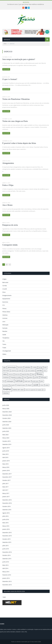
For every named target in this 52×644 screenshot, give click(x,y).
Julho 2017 (5, 484)
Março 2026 (6, 409)
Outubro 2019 (6, 441)
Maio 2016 (5, 523)
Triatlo (4, 348)
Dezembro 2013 (7, 581)
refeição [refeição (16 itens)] (29, 385)
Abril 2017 (5, 490)
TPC (4, 341)
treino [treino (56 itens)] (7, 389)
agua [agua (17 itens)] (5, 367)
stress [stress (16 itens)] (42, 385)
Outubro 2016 (6, 506)
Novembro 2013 (7, 585)
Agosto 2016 (6, 513)
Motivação (5, 325)
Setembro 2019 (7, 444)
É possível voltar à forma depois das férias (19, 143)
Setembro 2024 (7, 422)
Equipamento (6, 299)
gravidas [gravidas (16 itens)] (37, 377)
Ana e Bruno (7, 205)
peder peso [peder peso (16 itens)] (28, 381)
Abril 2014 (5, 568)
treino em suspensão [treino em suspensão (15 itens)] (30, 390)
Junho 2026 (6, 405)
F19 (3, 305)
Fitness (4, 308)
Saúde (4, 335)
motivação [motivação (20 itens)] (10, 381)
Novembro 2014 (7, 552)
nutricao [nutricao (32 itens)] (19, 381)
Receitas (5, 331)
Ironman (5, 318)
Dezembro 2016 (7, 500)
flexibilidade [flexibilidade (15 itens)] (6, 378)
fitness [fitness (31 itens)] (39, 374)
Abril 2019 (5, 457)
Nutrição (5, 328)
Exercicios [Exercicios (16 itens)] (17, 374)
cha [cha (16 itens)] (24, 371)
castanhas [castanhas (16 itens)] (14, 371)
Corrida (5, 286)
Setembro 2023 (7, 428)
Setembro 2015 (7, 542)
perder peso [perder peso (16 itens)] (35, 381)
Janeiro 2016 (6, 529)
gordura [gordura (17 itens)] (30, 377)
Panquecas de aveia (10, 225)
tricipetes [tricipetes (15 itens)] (39, 390)
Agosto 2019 (6, 448)
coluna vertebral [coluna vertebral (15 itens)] (31, 371)
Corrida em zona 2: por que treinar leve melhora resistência (25, 4)
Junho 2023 (6, 431)
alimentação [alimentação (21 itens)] (12, 367)
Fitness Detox (6, 312)
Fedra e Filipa (8, 185)
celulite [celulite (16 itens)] (20, 371)
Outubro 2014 (6, 555)
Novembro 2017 (7, 477)
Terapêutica (6, 338)
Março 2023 (6, 438)
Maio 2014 (5, 565)
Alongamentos (8, 163)
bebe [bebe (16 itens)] (45, 367)
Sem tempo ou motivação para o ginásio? (19, 59)
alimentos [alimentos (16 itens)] (20, 367)
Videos (4, 354)
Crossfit (5, 289)
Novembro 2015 (7, 536)
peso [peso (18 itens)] (42, 381)
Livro (4, 322)
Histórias (5, 315)
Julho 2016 (5, 516)
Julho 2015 (5, 546)
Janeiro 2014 (6, 578)
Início (5, 44)
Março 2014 (6, 572)
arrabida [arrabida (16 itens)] (35, 367)
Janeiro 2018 (6, 470)
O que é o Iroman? (10, 79)
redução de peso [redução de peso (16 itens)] (21, 385)
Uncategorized (7, 351)
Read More (6, 69)
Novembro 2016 (7, 503)
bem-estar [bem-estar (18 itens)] (6, 371)
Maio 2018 (5, 464)
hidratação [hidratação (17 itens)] (44, 377)
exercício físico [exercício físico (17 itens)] (26, 374)
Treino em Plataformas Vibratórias (16, 99)
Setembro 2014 (7, 559)
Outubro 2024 (6, 418)
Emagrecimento (7, 295)
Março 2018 (6, 467)
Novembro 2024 (7, 415)
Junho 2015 (6, 549)
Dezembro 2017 (7, 474)
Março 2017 (6, 493)
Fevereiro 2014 (7, 575)
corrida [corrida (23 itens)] (39, 370)
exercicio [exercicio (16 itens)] (11, 374)
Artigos (4, 279)
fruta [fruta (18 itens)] (25, 377)
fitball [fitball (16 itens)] (33, 374)
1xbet (4, 597)
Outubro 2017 (6, 480)
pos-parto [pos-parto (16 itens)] (6, 385)
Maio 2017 (5, 487)
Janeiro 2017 (6, 497)
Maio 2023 (5, 435)
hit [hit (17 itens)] (4, 381)
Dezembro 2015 (7, 533)
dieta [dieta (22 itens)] (5, 374)
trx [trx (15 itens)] (44, 390)
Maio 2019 (5, 454)
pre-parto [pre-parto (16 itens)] (12, 385)
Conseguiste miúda (10, 245)
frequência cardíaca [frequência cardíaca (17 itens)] (16, 377)
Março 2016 (6, 526)
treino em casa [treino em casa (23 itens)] (18, 390)
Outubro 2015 (6, 539)
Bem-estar (5, 282)
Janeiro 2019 (6, 461)
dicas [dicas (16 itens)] (45, 371)
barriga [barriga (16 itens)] (40, 367)
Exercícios (5, 302)
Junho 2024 (6, 425)
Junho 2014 (6, 562)
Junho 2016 (6, 519)
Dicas (4, 292)
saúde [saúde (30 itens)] (36, 385)
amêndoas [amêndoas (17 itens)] (28, 367)
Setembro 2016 (7, 510)
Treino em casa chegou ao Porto (15, 121)
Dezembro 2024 (7, 412)
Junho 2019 (6, 451)
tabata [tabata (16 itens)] (47, 385)
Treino (4, 344)
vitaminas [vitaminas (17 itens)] (6, 393)
